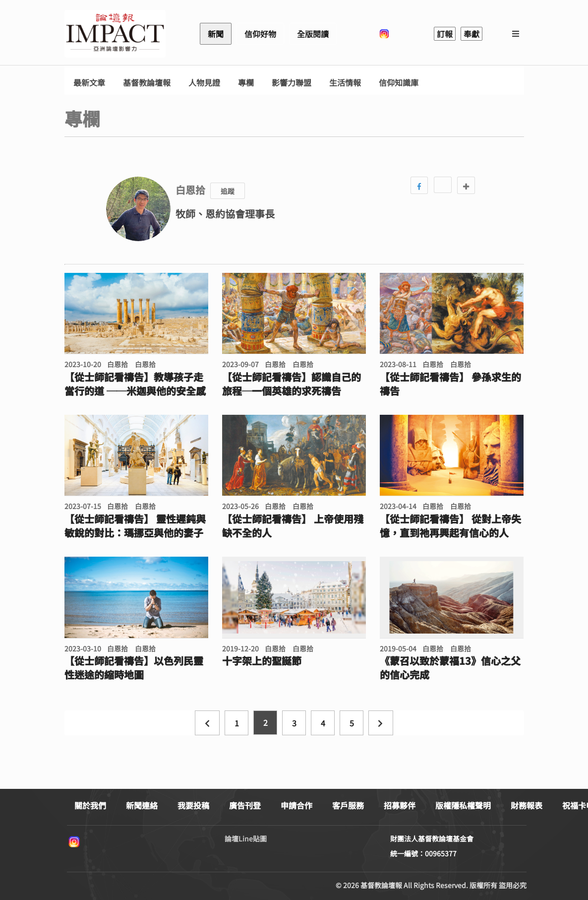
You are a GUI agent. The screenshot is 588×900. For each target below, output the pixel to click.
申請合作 (296, 805)
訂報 (445, 34)
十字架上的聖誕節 (262, 661)
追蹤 (228, 191)
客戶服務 (348, 805)
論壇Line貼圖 (246, 838)
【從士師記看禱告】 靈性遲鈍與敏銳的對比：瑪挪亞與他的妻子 (135, 526)
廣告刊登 (245, 805)
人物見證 (204, 83)
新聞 (216, 34)
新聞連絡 (142, 805)
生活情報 (345, 83)
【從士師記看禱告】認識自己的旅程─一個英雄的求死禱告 (292, 384)
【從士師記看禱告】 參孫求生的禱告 (450, 384)
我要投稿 (193, 805)
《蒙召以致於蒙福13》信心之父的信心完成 (450, 668)
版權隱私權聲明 (463, 805)
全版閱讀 (313, 34)
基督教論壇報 (147, 83)
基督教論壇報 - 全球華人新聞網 (115, 34)
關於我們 (90, 805)
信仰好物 (260, 34)
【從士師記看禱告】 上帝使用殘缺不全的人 (293, 526)
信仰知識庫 (399, 83)
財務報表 (527, 805)
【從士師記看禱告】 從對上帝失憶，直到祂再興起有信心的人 (450, 526)
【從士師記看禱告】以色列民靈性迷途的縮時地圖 (134, 668)
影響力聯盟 (292, 83)
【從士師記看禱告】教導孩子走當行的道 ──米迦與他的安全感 (135, 384)
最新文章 (89, 83)
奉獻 (471, 34)
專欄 (246, 83)
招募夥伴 (400, 805)
